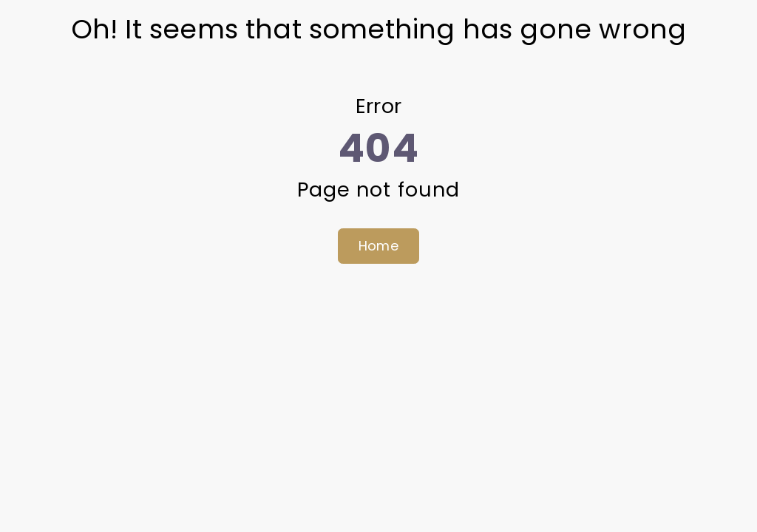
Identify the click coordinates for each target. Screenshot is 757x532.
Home (378, 246)
